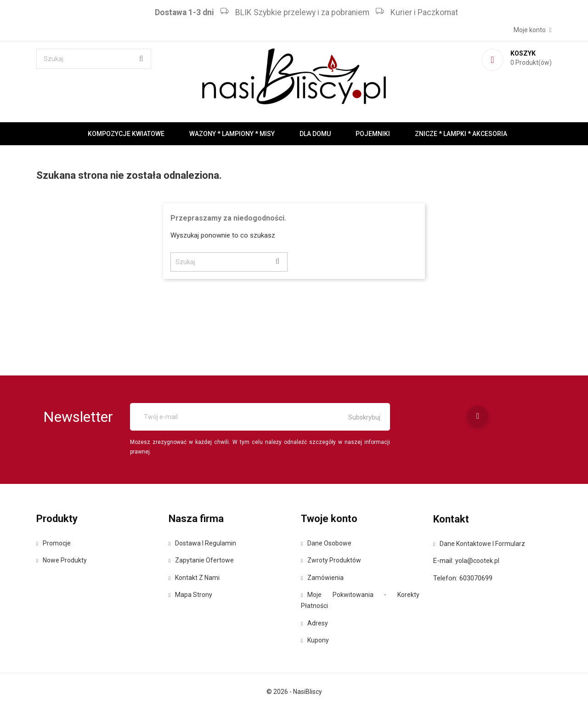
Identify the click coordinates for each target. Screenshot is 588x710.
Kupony (315, 640)
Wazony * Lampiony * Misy (232, 134)
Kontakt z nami (194, 578)
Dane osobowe (326, 543)
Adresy (314, 623)
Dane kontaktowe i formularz (479, 544)
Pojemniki (373, 134)
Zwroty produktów (331, 560)
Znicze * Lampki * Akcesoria (461, 134)
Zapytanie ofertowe (201, 560)
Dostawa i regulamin (202, 543)
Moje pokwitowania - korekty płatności (360, 600)
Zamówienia (322, 578)
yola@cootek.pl (477, 561)
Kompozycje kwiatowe (126, 134)
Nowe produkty (62, 560)
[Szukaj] (94, 59)
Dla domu (315, 134)
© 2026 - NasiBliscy (294, 692)
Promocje (54, 543)
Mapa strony (190, 595)
